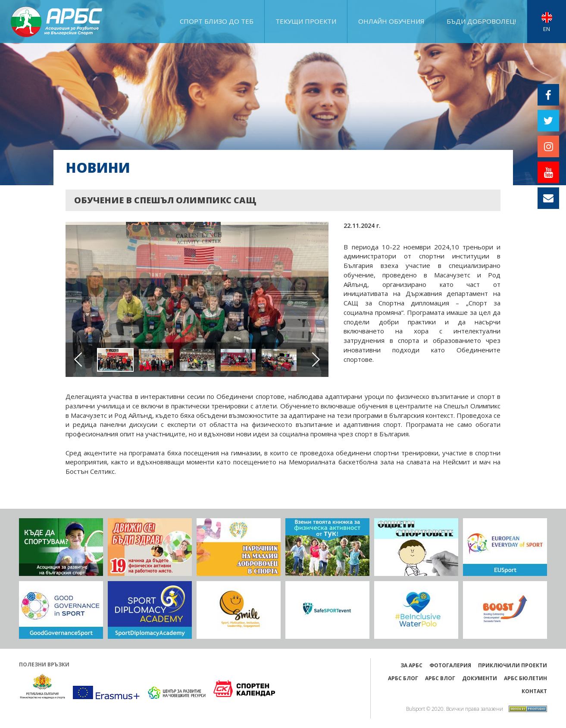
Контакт (534, 691)
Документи (480, 678)
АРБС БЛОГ (403, 678)
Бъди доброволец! (481, 21)
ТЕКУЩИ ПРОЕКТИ (306, 21)
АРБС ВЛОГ (440, 678)
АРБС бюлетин (525, 678)
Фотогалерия (450, 665)
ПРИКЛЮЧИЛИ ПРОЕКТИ (513, 665)
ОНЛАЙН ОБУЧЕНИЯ (391, 21)
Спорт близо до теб (217, 21)
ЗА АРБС (411, 665)
